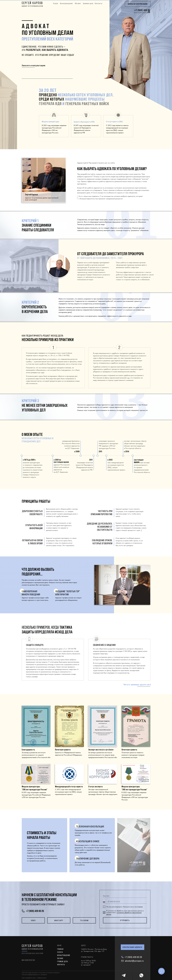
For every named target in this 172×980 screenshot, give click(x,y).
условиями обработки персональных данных (124, 913)
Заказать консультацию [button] (34, 65)
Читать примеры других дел (137, 684)
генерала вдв (50, 104)
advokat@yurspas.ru (134, 961)
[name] (125, 896)
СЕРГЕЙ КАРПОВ (32, 3)
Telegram (84, 920)
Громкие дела (88, 3)
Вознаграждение (66, 3)
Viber (33, 920)
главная (60, 949)
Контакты (99, 3)
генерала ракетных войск (87, 104)
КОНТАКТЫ (61, 965)
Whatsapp (59, 920)
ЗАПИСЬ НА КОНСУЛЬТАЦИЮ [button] (138, 4)
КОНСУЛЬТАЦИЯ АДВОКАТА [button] (132, 947)
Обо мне (78, 3)
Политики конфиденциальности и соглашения (34, 975)
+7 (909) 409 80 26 (133, 957)
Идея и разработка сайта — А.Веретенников (34, 978)
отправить (125, 920)
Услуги (56, 3)
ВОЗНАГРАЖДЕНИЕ (64, 955)
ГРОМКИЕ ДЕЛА (63, 961)
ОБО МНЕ (60, 958)
